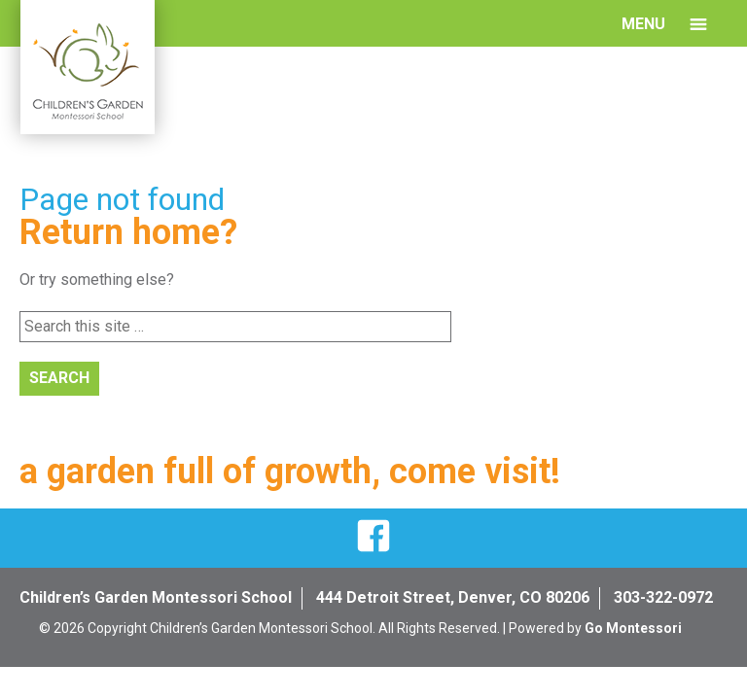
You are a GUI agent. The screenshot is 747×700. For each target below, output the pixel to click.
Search (59, 378)
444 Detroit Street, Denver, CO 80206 (453, 597)
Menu (643, 24)
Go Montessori (633, 628)
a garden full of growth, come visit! (290, 472)
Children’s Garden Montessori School (156, 597)
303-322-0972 (663, 597)
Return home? (128, 232)
